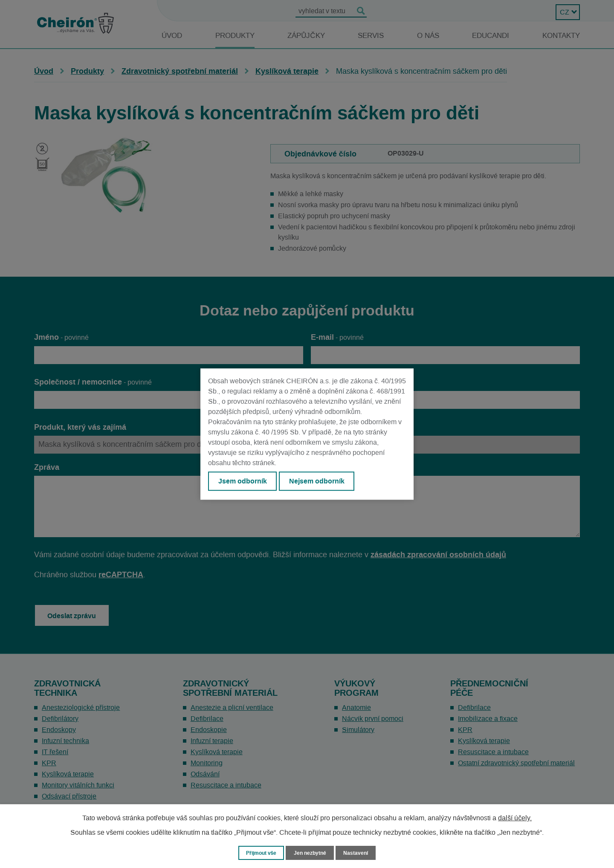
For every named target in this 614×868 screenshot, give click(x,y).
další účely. (515, 818)
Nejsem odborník (320, 482)
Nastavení (359, 852)
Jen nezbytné (311, 852)
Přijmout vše (259, 852)
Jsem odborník (243, 482)
